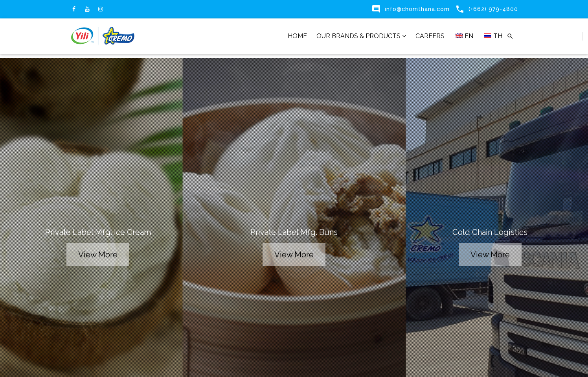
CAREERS (430, 36)
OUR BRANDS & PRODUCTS (361, 36)
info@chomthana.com (417, 9)
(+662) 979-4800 (493, 9)
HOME (297, 36)
